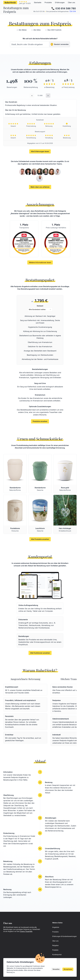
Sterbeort (40, 306)
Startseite (38, 2)
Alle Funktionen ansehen (40, 653)
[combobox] (40, 44)
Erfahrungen (60, 2)
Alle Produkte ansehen (40, 539)
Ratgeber (55, 945)
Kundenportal (57, 955)
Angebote (56, 927)
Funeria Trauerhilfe (26, 931)
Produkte (48, 2)
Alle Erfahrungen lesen (40, 151)
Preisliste (55, 950)
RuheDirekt (10, 2)
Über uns (71, 2)
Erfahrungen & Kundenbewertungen (64, 936)
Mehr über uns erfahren (40, 187)
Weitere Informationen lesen (40, 262)
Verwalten (56, 969)
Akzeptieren (68, 969)
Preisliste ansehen (40, 421)
